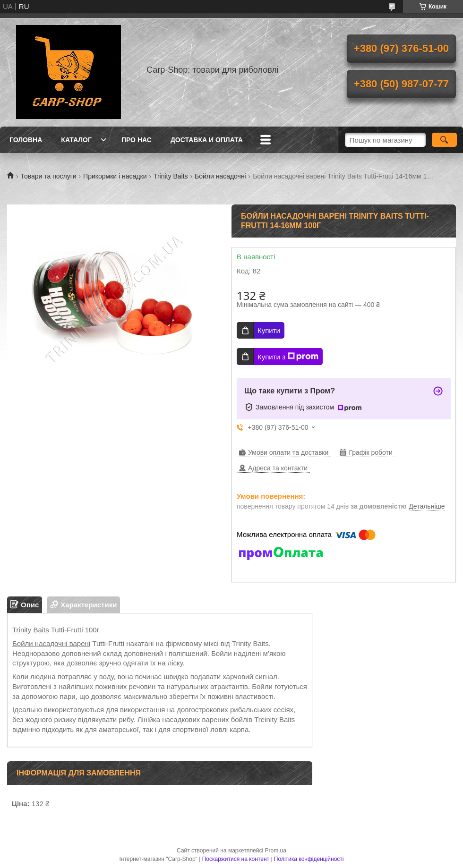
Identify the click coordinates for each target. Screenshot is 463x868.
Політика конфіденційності (309, 859)
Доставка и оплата (207, 140)
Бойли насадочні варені (51, 643)
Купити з (288, 357)
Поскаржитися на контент (236, 859)
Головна (26, 140)
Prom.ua (276, 851)
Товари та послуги (48, 176)
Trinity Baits (171, 176)
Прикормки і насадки (115, 176)
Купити (269, 330)
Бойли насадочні (220, 176)
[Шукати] (444, 140)
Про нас (137, 140)
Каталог (76, 140)
